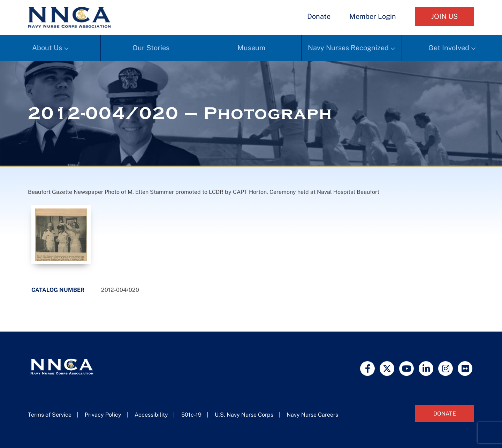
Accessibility (151, 415)
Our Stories (151, 48)
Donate (319, 16)
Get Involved (449, 48)
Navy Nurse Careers (312, 415)
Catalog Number (58, 290)
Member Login (373, 16)
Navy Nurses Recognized (348, 48)
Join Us (444, 16)
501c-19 (191, 415)
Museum (251, 48)
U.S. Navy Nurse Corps (244, 415)
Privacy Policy (103, 415)
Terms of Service (50, 415)
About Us (47, 48)
